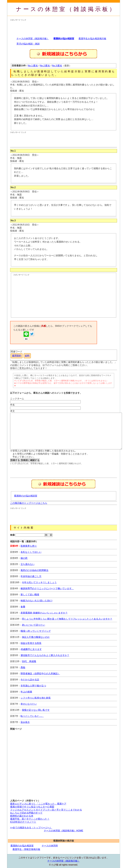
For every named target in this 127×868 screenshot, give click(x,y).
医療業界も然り (29, 546)
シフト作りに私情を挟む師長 (36, 698)
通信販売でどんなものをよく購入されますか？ (45, 655)
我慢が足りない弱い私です (36, 710)
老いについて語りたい (33, 625)
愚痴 (23, 667)
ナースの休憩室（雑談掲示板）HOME (64, 831)
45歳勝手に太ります (31, 649)
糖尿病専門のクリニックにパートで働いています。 (47, 588)
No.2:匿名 (45, 66)
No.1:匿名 (33, 66)
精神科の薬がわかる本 (22, 816)
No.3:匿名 (57, 66)
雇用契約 (17, 356)
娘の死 (24, 558)
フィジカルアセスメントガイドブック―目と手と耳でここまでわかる (46, 810)
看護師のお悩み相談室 (26, 496)
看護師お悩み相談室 (64, 39)
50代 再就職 (29, 661)
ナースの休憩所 (50, 846)
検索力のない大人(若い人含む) (36, 601)
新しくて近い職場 (30, 595)
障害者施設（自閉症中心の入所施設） (40, 674)
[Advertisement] (63, 28)
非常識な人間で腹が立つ (33, 686)
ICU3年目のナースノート (23, 822)
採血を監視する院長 (31, 643)
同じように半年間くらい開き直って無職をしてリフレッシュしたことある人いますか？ (67, 619)
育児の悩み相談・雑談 (28, 44)
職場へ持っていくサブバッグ (36, 631)
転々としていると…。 (32, 716)
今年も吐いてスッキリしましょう (39, 582)
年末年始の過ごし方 (31, 576)
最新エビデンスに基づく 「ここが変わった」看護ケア (38, 804)
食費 (23, 607)
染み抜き (25, 722)
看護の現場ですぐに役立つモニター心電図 (32, 807)
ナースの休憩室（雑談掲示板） (66, 9)
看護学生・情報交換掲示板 (26, 849)
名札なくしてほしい (31, 552)
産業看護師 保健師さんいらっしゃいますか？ (44, 613)
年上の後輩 (26, 692)
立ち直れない (28, 564)
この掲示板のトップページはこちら (29, 503)
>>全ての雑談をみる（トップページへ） (31, 828)
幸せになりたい (29, 704)
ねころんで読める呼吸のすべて (26, 813)
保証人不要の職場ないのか (36, 637)
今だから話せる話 (30, 680)
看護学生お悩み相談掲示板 (92, 39)
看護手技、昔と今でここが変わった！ (30, 819)
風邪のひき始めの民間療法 (34, 570)
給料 (27, 356)
